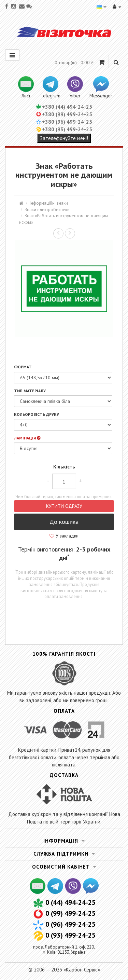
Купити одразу (64, 506)
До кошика (64, 522)
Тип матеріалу (30, 391)
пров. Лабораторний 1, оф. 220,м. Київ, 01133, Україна (64, 949)
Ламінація (27, 438)
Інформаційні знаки (49, 203)
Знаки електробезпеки (47, 210)
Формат (23, 367)
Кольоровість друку (37, 414)
